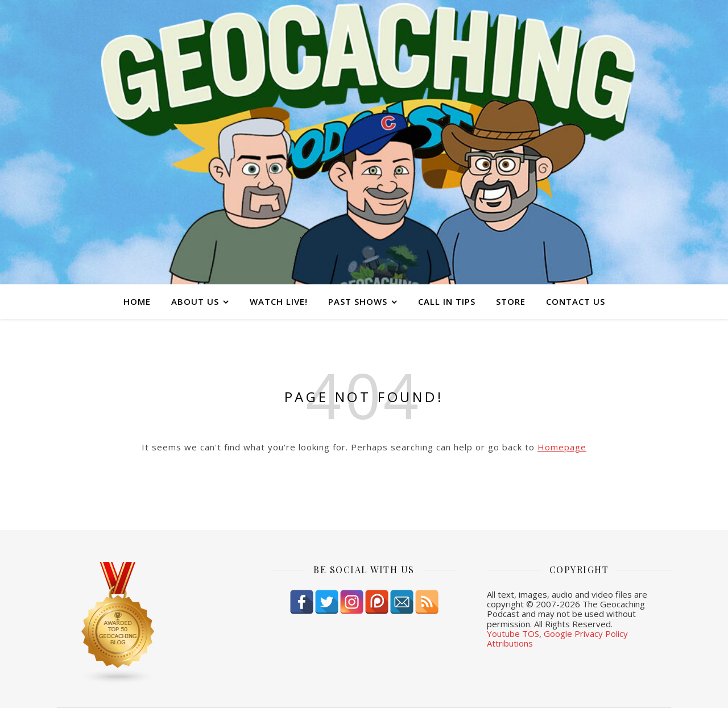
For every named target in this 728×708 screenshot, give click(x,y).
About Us (195, 301)
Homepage (562, 447)
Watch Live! (279, 301)
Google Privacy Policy (586, 634)
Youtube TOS (513, 634)
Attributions (510, 643)
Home (137, 301)
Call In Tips (447, 301)
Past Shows (358, 301)
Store (511, 301)
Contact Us (576, 301)
